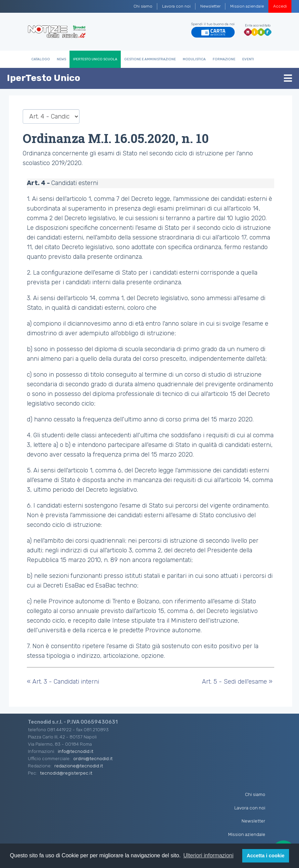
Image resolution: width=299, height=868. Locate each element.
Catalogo (41, 59)
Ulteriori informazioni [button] (209, 855)
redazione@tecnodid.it (79, 766)
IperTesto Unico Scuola (95, 59)
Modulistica (194, 59)
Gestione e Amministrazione (150, 59)
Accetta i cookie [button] (266, 856)
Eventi (248, 59)
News (61, 59)
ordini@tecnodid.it (93, 758)
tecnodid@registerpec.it (66, 773)
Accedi (280, 6)
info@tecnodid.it (76, 751)
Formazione (224, 59)
